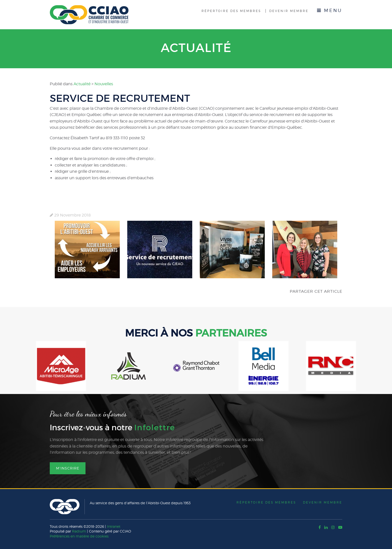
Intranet (114, 526)
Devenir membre (289, 11)
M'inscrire (68, 468)
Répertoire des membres (231, 11)
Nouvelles (104, 84)
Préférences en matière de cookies (79, 536)
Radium (79, 531)
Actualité (196, 48)
